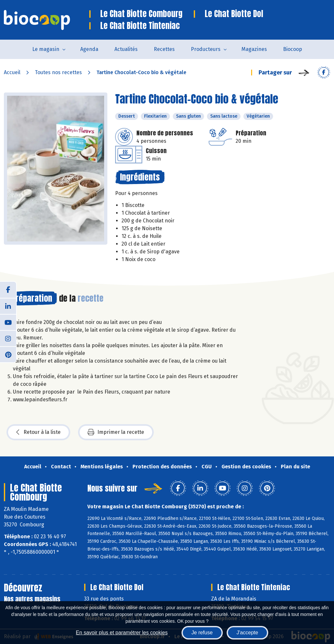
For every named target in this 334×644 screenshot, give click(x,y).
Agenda (89, 49)
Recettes (164, 49)
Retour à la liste (38, 432)
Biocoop (293, 49)
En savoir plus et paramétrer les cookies (122, 633)
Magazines (254, 49)
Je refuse (202, 633)
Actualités (126, 49)
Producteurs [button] (206, 49)
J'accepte (247, 633)
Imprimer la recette (116, 432)
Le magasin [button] (46, 49)
